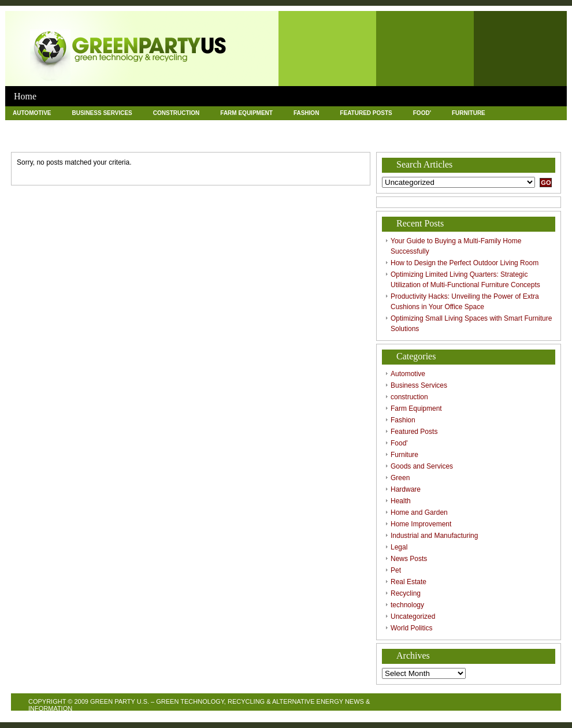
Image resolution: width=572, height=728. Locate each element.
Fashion (306, 113)
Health (207, 126)
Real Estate (124, 140)
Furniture (469, 113)
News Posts (32, 140)
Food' (422, 113)
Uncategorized (305, 140)
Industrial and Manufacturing (452, 126)
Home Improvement (349, 126)
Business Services (102, 113)
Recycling (181, 140)
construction (177, 113)
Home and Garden (269, 126)
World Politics (376, 140)
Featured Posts (366, 113)
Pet (78, 140)
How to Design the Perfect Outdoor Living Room (465, 263)
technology (239, 140)
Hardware (158, 126)
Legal (533, 126)
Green (110, 126)
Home (25, 96)
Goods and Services (46, 126)
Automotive (32, 113)
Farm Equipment (246, 113)
